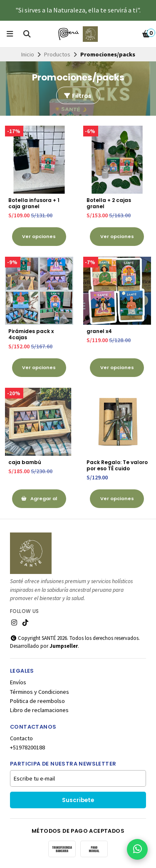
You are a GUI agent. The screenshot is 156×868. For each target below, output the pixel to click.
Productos (57, 54)
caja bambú (25, 462)
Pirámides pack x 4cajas (31, 334)
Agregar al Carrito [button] (39, 502)
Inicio (28, 54)
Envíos (18, 682)
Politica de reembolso (37, 701)
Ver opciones (39, 236)
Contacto (21, 738)
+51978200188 (27, 747)
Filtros (77, 96)
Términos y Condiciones (40, 692)
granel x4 (99, 331)
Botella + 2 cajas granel (109, 203)
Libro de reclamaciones (39, 710)
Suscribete (78, 800)
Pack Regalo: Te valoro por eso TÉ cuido (117, 465)
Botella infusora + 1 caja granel (34, 203)
